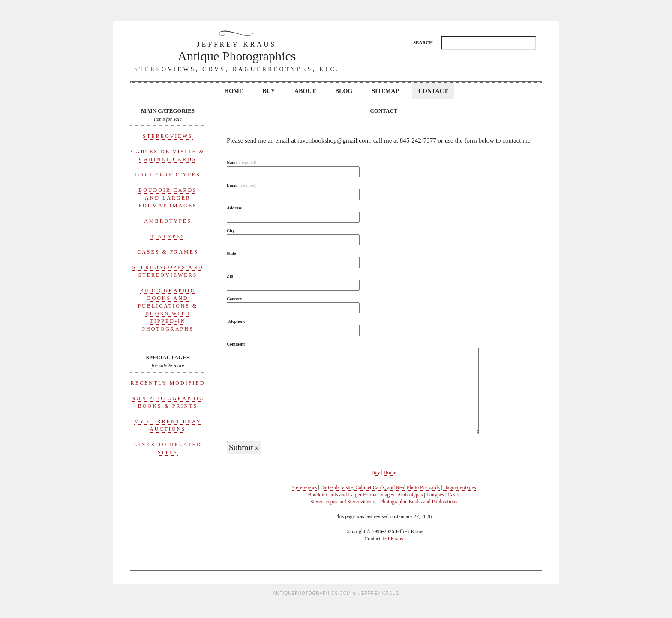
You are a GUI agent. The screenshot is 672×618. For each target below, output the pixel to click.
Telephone (236, 321)
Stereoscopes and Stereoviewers (343, 502)
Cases (453, 495)
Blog (344, 91)
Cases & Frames (168, 252)
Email (242, 185)
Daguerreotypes (168, 175)
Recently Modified (168, 383)
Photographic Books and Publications (419, 502)
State (231, 253)
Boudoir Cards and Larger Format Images (168, 198)
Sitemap (385, 91)
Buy (269, 91)
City (231, 231)
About (305, 91)
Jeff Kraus (392, 539)
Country (234, 299)
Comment (236, 344)
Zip (230, 276)
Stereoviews (168, 136)
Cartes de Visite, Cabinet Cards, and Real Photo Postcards (380, 487)
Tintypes (168, 236)
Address (234, 208)
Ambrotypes (168, 221)
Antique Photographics (237, 51)
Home (234, 91)
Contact (433, 91)
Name (241, 163)
